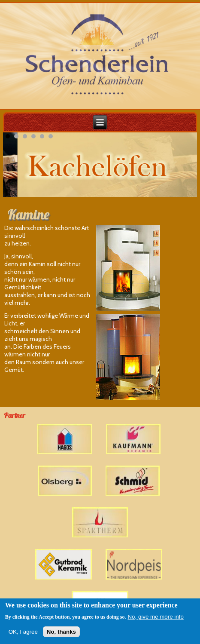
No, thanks (61, 632)
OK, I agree (23, 632)
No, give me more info (155, 617)
